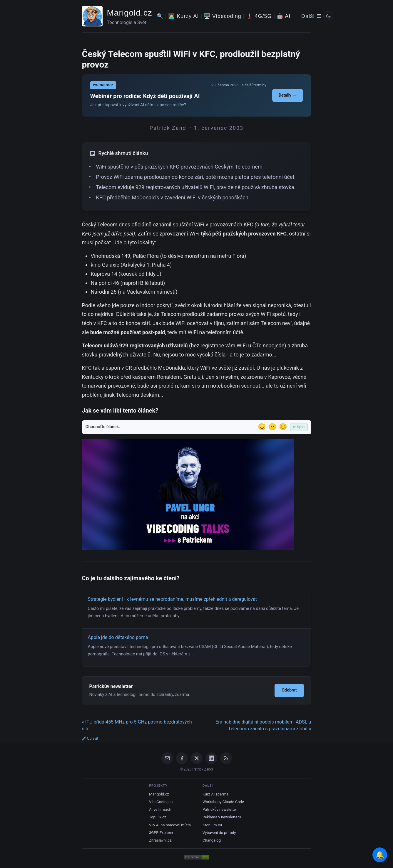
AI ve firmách (160, 809)
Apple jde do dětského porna (118, 637)
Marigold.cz (130, 13)
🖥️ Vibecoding (223, 16)
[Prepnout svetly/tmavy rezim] (328, 16)
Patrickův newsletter (220, 809)
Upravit (90, 739)
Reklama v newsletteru (222, 817)
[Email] (167, 758)
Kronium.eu (212, 825)
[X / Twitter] (197, 758)
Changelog (212, 840)
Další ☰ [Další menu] (311, 16)
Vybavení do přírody (219, 833)
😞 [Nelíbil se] (262, 427)
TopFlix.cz (158, 817)
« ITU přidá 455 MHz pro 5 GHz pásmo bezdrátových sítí (137, 725)
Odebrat (289, 690)
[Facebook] (182, 758)
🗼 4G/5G (259, 16)
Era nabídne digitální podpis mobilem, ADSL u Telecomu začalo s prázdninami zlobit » (263, 725)
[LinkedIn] (211, 758)
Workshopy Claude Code (223, 802)
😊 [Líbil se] (283, 427)
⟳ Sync (299, 427)
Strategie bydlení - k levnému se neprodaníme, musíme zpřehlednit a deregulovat (173, 599)
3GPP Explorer (161, 833)
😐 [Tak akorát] (272, 427)
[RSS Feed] (226, 758)
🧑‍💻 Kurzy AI (183, 16)
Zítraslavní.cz (160, 840)
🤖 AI (284, 16)
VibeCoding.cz (161, 802)
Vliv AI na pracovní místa (170, 825)
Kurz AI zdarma (215, 794)
